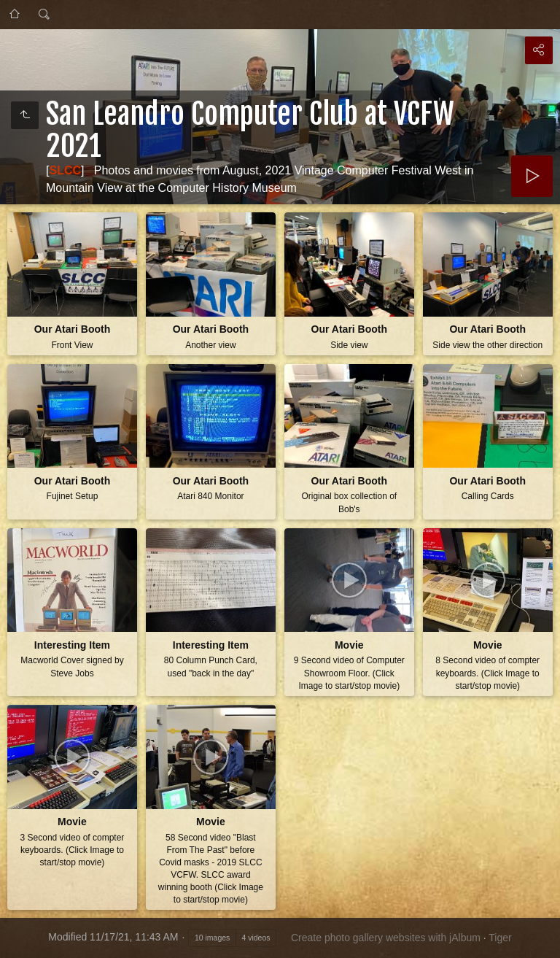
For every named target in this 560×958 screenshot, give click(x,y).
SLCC (65, 170)
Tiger (500, 938)
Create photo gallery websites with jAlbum (386, 938)
